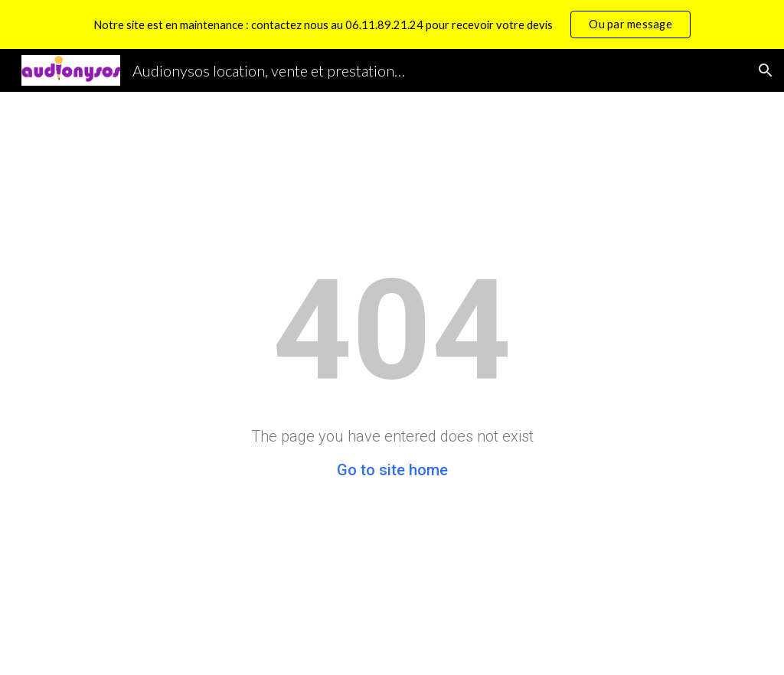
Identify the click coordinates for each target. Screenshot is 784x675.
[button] (766, 70)
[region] (392, 24)
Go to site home (392, 470)
